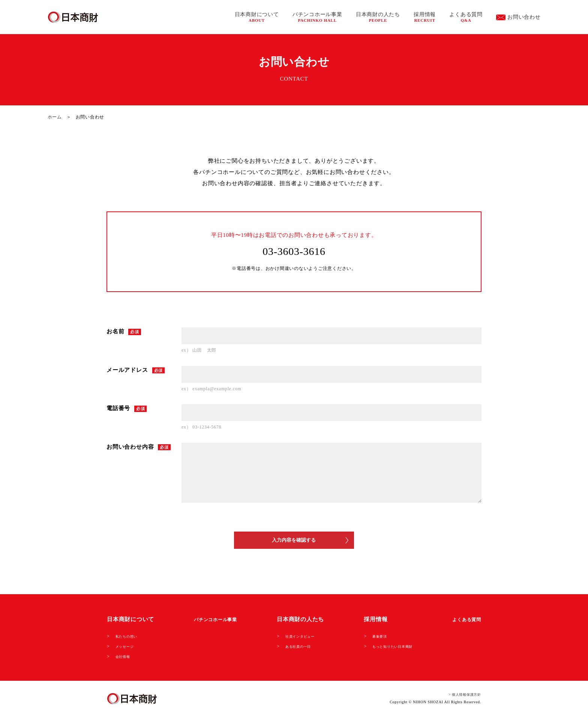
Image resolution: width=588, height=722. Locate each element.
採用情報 (425, 17)
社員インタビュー (300, 641)
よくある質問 (466, 17)
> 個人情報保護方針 (460, 699)
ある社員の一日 (298, 651)
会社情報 (125, 661)
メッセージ (127, 651)
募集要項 (370, 641)
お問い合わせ (518, 17)
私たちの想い (130, 641)
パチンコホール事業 (317, 17)
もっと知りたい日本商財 (387, 651)
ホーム (55, 117)
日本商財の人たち (378, 17)
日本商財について (257, 17)
